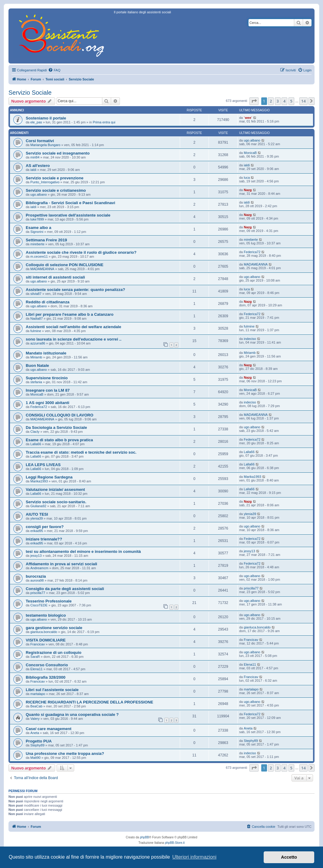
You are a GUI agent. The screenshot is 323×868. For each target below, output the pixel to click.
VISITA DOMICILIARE (46, 640)
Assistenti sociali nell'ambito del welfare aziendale (73, 327)
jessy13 (36, 556)
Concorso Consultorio (47, 665)
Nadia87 (36, 318)
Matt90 (35, 758)
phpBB (144, 837)
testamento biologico (46, 615)
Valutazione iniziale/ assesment (55, 489)
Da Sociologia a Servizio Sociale (56, 427)
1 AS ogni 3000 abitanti (48, 403)
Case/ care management (49, 729)
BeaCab (36, 706)
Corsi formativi (40, 141)
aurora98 (37, 580)
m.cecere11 (39, 256)
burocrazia (36, 576)
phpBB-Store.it (175, 843)
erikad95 (37, 531)
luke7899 (37, 219)
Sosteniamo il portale (46, 118)
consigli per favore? (45, 527)
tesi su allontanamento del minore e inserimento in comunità (83, 551)
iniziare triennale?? (44, 539)
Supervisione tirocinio (47, 378)
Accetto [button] (289, 857)
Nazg (248, 190)
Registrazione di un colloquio (54, 653)
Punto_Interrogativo (45, 182)
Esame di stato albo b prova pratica (59, 440)
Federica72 (252, 252)
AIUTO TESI (37, 514)
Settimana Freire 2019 (46, 240)
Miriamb (36, 357)
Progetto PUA (39, 741)
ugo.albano (252, 140)
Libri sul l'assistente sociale (52, 690)
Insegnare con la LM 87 (48, 390)
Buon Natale (37, 365)
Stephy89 (37, 745)
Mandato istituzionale (46, 353)
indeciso (250, 339)
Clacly (35, 432)
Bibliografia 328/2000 (46, 677)
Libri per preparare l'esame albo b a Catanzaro (70, 314)
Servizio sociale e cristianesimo (56, 190)
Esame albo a (38, 228)
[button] (254, 101)
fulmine (36, 331)
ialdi (33, 170)
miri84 (35, 157)
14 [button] (303, 101)
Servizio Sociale (30, 93)
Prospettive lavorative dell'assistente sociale (68, 215)
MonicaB (250, 153)
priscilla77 (38, 593)
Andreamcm (39, 568)
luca (247, 178)
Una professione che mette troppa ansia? (65, 754)
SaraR (35, 657)
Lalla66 (36, 444)
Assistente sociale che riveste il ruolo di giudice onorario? (81, 252)
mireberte (37, 244)
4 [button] (284, 101)
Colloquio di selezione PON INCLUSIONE (64, 265)
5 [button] (291, 101)
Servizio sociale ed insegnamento (58, 153)
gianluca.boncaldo (44, 632)
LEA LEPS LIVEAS (43, 465)
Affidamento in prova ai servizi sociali (61, 564)
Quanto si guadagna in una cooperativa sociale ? (72, 715)
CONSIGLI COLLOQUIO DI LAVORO (59, 415)
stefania (36, 382)
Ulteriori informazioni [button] (194, 857)
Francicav (38, 644)
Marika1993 (39, 481)
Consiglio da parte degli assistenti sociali (65, 589)
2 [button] (271, 101)
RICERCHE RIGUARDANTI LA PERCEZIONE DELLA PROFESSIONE (89, 702)
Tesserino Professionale (49, 601)
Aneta (35, 733)
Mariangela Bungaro (45, 145)
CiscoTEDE (39, 605)
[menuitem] (54, 70)
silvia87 (36, 294)
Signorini (37, 232)
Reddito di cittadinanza (48, 302)
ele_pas (36, 122)
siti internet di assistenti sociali (55, 277)
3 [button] (278, 101)
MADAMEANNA (42, 269)
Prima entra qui (104, 122)
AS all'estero (38, 166)
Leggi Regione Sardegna (49, 477)
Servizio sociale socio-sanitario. (56, 502)
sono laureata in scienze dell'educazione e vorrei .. (74, 339)
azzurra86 (38, 343)
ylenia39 (36, 518)
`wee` (248, 118)
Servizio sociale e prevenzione (55, 178)
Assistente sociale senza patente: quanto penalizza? (75, 290)
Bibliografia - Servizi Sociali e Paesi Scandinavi (70, 203)
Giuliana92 (38, 506)
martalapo (38, 694)
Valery (35, 719)
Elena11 (36, 669)
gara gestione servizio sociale (54, 628)
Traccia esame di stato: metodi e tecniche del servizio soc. (81, 452)
